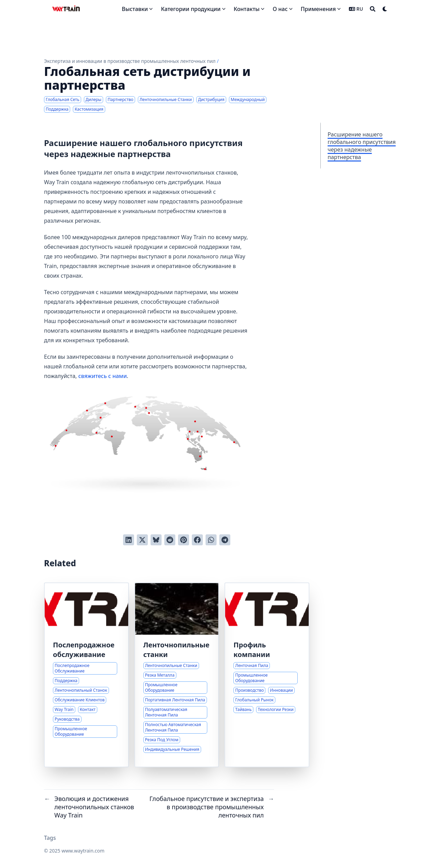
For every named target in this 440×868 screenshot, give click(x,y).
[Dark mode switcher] (385, 9)
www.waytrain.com (83, 851)
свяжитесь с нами (103, 376)
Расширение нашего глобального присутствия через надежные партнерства (362, 146)
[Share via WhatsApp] (211, 540)
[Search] (373, 9)
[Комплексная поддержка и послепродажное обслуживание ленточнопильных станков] (86, 675)
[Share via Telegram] (225, 540)
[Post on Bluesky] (156, 540)
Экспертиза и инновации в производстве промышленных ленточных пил (130, 61)
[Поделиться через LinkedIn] (129, 540)
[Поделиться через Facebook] (197, 540)
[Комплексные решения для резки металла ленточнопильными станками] (177, 675)
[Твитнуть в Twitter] (142, 540)
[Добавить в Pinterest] (184, 540)
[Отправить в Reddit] (170, 540)
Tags (50, 838)
